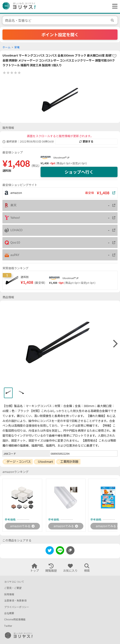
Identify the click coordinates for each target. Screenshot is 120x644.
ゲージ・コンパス (19, 462)
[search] (113, 20)
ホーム (7, 47)
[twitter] (50, 551)
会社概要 (9, 613)
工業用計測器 (69, 462)
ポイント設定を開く (60, 35)
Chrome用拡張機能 (15, 619)
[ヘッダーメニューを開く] (114, 6)
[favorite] (114, 56)
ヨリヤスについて (14, 582)
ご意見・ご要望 (13, 588)
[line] (60, 551)
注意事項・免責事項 (15, 601)
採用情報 (9, 594)
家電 (17, 47)
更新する (86, 141)
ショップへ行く (79, 172)
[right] (115, 344)
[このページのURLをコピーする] (70, 550)
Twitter (8, 626)
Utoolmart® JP (61, 158)
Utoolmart (45, 462)
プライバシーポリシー (17, 607)
